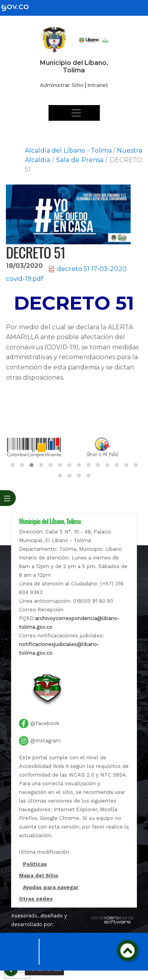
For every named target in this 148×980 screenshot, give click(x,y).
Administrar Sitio (62, 85)
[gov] (20, 7)
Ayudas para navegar (51, 888)
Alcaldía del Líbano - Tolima (68, 150)
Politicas (35, 865)
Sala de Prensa (80, 160)
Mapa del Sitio (39, 876)
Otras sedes (36, 899)
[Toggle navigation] (76, 113)
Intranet (98, 85)
